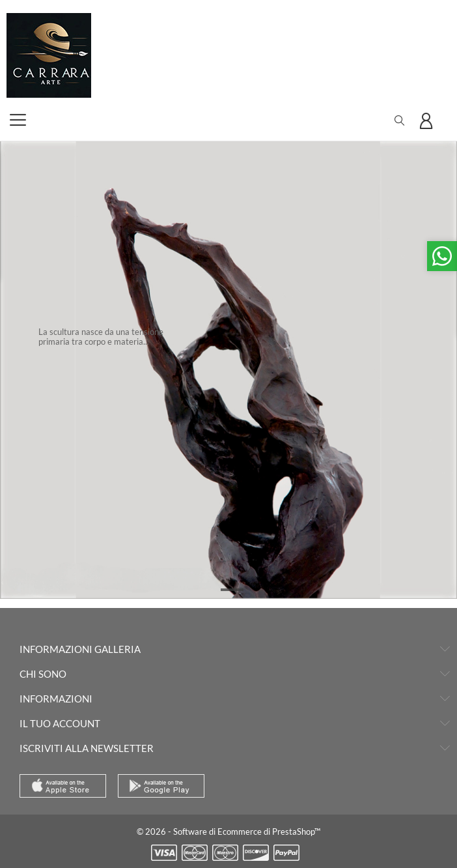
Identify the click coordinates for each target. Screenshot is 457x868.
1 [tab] (232, 590)
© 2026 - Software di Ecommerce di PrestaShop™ (228, 832)
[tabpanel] (228, 370)
